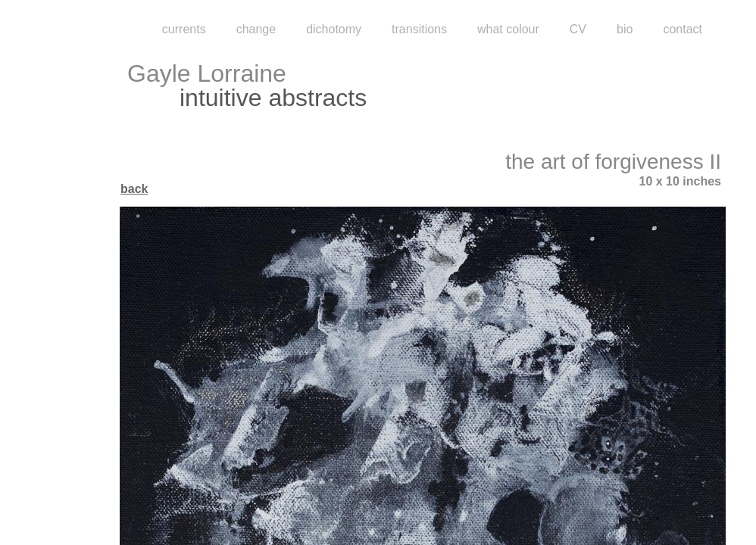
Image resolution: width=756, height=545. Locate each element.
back (134, 189)
